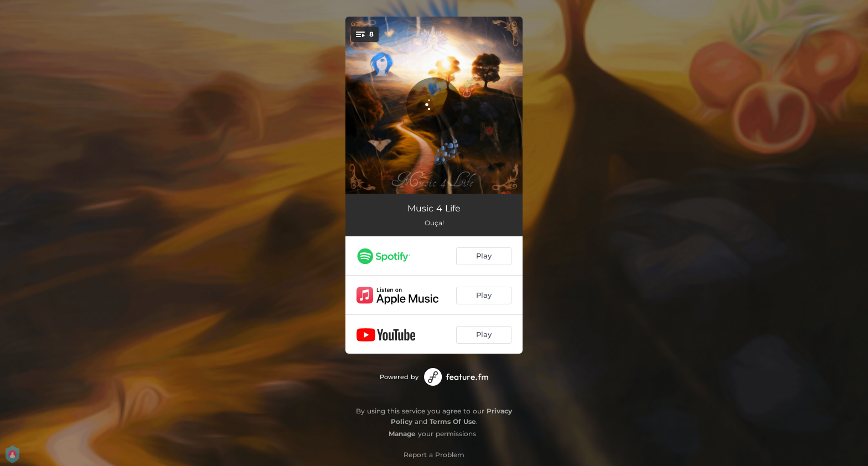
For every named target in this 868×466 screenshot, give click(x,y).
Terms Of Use (453, 421)
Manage (402, 434)
